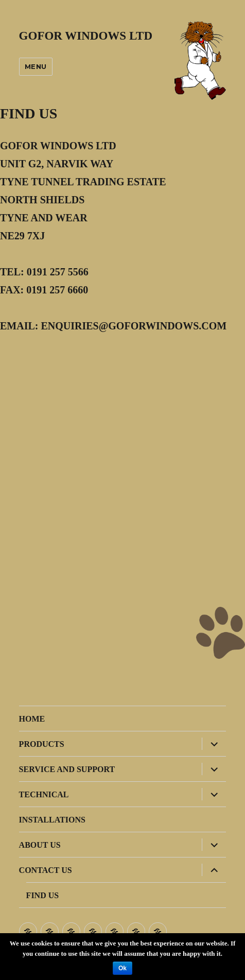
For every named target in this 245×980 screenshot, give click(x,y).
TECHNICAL (44, 794)
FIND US (43, 895)
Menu (36, 66)
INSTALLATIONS (52, 820)
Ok (122, 968)
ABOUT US (40, 845)
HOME (32, 719)
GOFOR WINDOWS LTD (86, 36)
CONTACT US (46, 870)
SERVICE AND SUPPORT (67, 769)
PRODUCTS (42, 744)
